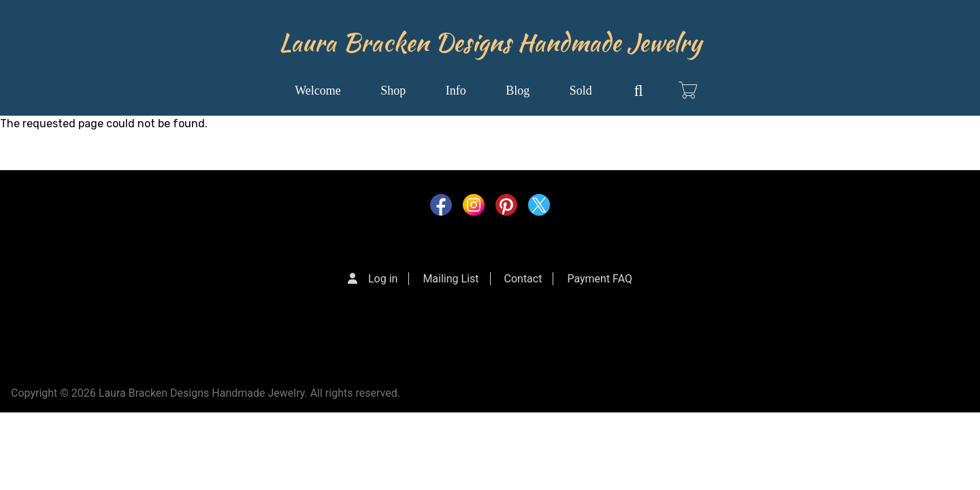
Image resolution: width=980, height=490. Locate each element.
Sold (581, 91)
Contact (523, 279)
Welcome (318, 91)
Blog (518, 91)
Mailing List (451, 279)
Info (456, 91)
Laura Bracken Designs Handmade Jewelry (490, 42)
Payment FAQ (600, 279)
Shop (393, 91)
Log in (383, 279)
